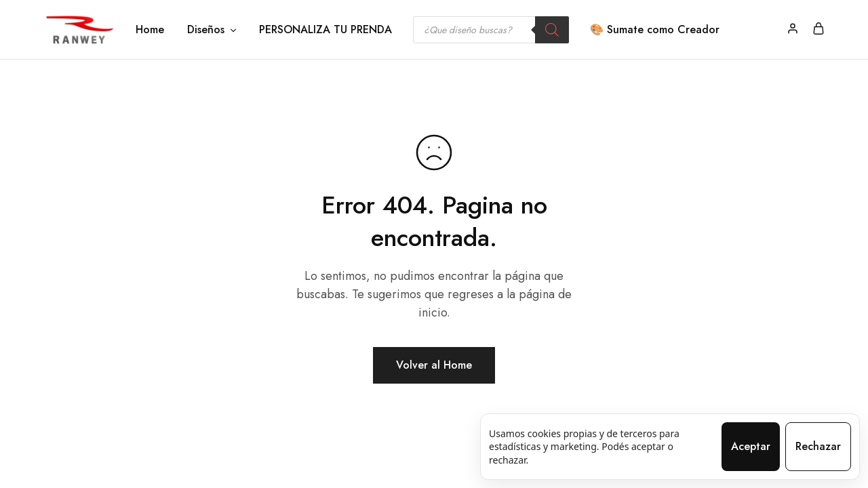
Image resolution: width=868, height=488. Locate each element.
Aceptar (751, 446)
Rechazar (818, 446)
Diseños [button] (213, 30)
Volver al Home (434, 365)
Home (150, 30)
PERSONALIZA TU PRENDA (325, 30)
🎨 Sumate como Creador (655, 30)
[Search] (552, 30)
